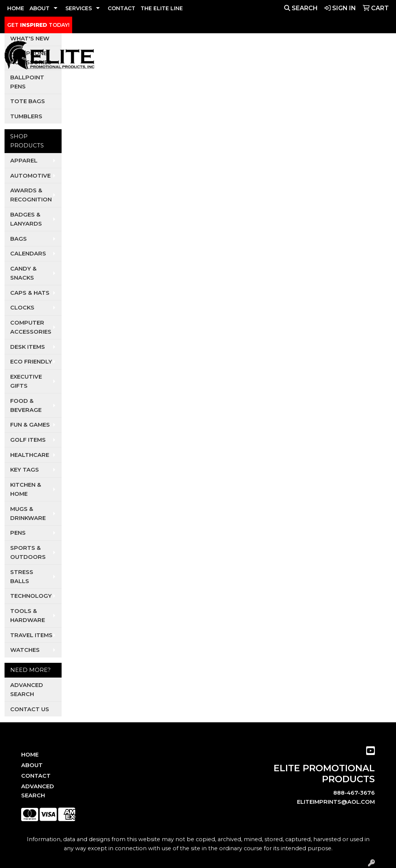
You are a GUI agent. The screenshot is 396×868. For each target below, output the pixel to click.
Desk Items (28, 347)
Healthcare (30, 455)
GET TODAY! (38, 25)
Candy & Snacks (23, 273)
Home (30, 755)
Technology (31, 596)
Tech (344, 57)
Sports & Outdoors (28, 552)
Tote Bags (28, 101)
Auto (185, 57)
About (32, 765)
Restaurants (309, 57)
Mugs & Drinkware (28, 514)
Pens (18, 533)
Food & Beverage (26, 405)
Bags (19, 239)
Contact (36, 776)
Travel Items (31, 635)
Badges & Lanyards (26, 219)
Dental (211, 57)
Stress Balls (22, 577)
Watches (25, 650)
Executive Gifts (26, 381)
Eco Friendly (31, 362)
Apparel (150, 57)
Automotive (30, 176)
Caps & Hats (30, 293)
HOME (16, 8)
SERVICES (79, 8)
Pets (237, 57)
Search (301, 8)
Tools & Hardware (28, 616)
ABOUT (39, 8)
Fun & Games (30, 425)
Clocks (22, 308)
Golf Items (28, 440)
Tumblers (26, 116)
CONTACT (121, 8)
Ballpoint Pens (27, 82)
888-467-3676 (354, 793)
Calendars (28, 254)
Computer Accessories (31, 327)
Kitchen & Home (26, 489)
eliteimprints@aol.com (336, 802)
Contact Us (30, 709)
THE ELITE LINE (162, 8)
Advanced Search (27, 690)
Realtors (266, 57)
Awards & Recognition (31, 195)
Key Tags (25, 470)
